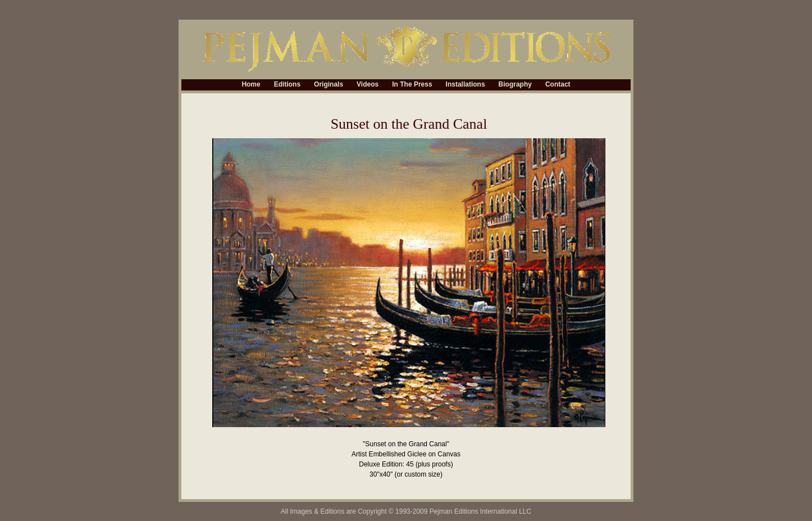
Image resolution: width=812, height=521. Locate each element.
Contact (558, 85)
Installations (466, 85)
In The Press (412, 85)
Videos (368, 85)
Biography (515, 85)
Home (251, 85)
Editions (287, 85)
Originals (329, 85)
